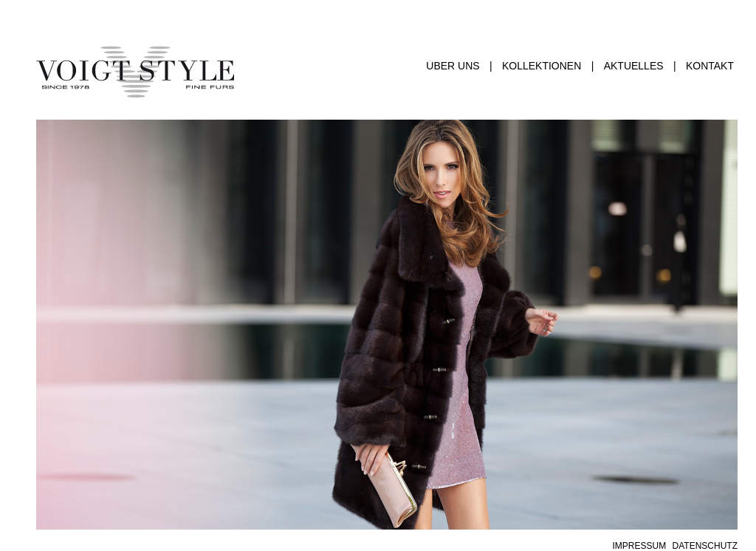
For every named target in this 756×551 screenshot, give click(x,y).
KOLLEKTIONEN (542, 66)
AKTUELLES (634, 66)
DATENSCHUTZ (705, 546)
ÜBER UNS (453, 66)
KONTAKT (710, 66)
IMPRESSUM (640, 546)
